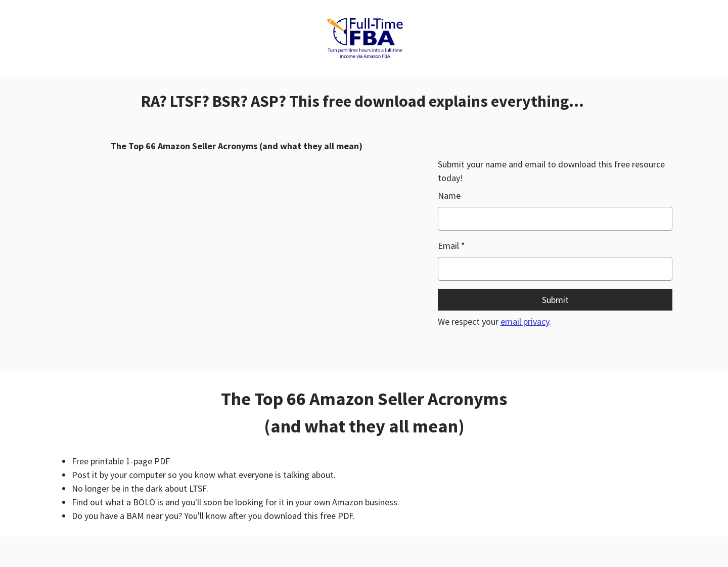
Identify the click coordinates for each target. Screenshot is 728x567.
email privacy (525, 321)
